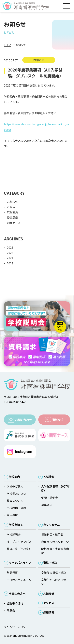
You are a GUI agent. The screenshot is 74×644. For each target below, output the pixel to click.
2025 (10, 253)
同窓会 (11, 610)
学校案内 (14, 477)
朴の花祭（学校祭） (19, 549)
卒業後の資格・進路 (54, 573)
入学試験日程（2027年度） (55, 488)
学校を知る (16, 525)
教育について (15, 501)
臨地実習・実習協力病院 (55, 551)
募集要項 (47, 505)
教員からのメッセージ (55, 542)
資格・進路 (50, 563)
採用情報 (49, 612)
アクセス (49, 603)
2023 (10, 263)
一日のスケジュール (19, 580)
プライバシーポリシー (16, 627)
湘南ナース (14, 223)
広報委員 (12, 212)
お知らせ (12, 202)
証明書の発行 (15, 603)
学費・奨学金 (50, 498)
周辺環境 (12, 515)
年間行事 (12, 573)
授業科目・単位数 (52, 534)
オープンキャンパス (19, 542)
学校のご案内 (15, 486)
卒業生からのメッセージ (55, 582)
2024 (10, 258)
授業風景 (12, 217)
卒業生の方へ (17, 594)
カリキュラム (52, 525)
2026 (10, 247)
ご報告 (11, 207)
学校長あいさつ (16, 493)
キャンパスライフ (20, 563)
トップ (7, 45)
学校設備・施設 (16, 508)
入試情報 (49, 477)
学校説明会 (14, 534)
